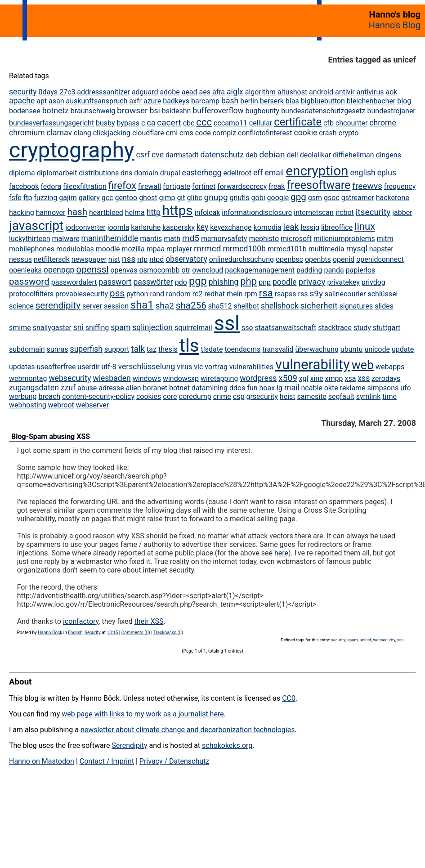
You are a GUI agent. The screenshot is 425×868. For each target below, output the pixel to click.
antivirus (370, 92)
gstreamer (358, 198)
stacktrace (335, 328)
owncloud (208, 270)
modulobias (75, 249)
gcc (107, 198)
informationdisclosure (257, 213)
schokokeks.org (227, 745)
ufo (406, 388)
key (202, 227)
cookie (306, 133)
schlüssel (382, 294)
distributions (99, 173)
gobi (258, 198)
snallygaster (52, 328)
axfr (135, 101)
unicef (366, 640)
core (170, 396)
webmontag (28, 378)
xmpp (334, 378)
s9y (316, 293)
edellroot (237, 173)
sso (247, 328)
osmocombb (159, 270)
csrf (143, 155)
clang (83, 133)
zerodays (386, 378)
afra (219, 92)
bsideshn (177, 111)
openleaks (25, 270)
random (178, 294)
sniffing (97, 328)
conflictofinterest (265, 133)
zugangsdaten (34, 388)
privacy (312, 282)
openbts (318, 259)
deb (252, 155)
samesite (312, 396)
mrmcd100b (244, 249)
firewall (150, 186)
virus (184, 367)
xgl (304, 378)
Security (93, 633)
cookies (149, 396)
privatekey (344, 282)
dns (126, 173)
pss (117, 293)
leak (291, 227)
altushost (292, 92)
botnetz (56, 111)
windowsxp (181, 378)
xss (364, 378)
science (21, 306)
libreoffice (337, 227)
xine (316, 378)
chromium (27, 133)
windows (147, 378)
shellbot (246, 306)
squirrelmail (193, 328)
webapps (390, 367)
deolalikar (315, 155)
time (389, 396)
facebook (24, 186)
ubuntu (352, 349)
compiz (224, 133)
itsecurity (373, 212)
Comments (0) (136, 633)
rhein (235, 294)
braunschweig (93, 111)
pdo (181, 282)
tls (189, 346)
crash (328, 133)
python (137, 294)
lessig (310, 227)
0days (48, 92)
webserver (92, 405)
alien (134, 388)
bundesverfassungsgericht (51, 123)
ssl (227, 323)
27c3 (67, 92)
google (278, 198)
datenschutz (222, 155)
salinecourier (345, 294)
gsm (315, 198)
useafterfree (56, 367)
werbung (23, 396)
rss (303, 294)
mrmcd (208, 248)
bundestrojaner (391, 111)
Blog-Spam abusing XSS (51, 436)
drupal (170, 173)
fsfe (15, 198)
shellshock (280, 306)
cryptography (72, 150)
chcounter (351, 123)
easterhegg (202, 173)
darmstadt (182, 155)
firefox (122, 186)
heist (288, 396)
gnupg (216, 197)
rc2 (198, 294)
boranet (155, 388)
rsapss (286, 294)
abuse (87, 388)
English (75, 633)
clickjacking (112, 133)
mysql (357, 249)
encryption (317, 171)
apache (22, 101)
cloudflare (148, 133)
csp (239, 396)
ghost (148, 198)
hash (77, 212)
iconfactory (81, 621)
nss (129, 259)
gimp (167, 198)
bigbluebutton (323, 101)
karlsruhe (146, 227)
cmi (172, 133)
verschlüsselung (146, 367)
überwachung (317, 349)
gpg (298, 197)
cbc (189, 123)
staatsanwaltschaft (286, 328)
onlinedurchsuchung (242, 259)
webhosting (28, 405)
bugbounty (262, 111)
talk (138, 349)
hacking (22, 213)
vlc (198, 367)
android (321, 92)
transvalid (278, 349)
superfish (86, 349)
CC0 (289, 698)
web (363, 365)
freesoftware (318, 185)
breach (50, 396)
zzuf (68, 388)
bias (292, 101)
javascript (36, 226)
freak (277, 186)
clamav (59, 133)
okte (331, 388)
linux (365, 226)
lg (280, 388)
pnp (265, 282)
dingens (389, 155)
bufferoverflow (218, 111)
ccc (204, 122)
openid (344, 259)
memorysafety (224, 239)
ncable (311, 388)
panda (334, 270)
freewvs (367, 186)
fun (252, 388)
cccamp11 (230, 123)
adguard (145, 92)
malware (66, 239)
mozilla (133, 249)
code (203, 133)
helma (135, 213)
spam (121, 327)
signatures (356, 306)
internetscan (314, 213)
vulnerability (313, 365)
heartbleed (106, 213)
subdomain (27, 349)
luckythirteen (30, 239)
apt (42, 101)
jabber (402, 213)
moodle (108, 249)
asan (56, 101)
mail (292, 388)
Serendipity (129, 745)
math (172, 239)
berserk (272, 101)
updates (22, 367)
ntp (142, 259)
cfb (329, 123)
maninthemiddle (110, 238)
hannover (51, 213)
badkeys (176, 101)
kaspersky (179, 227)
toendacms (242, 349)
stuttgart (387, 328)
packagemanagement (260, 270)
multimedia (327, 249)
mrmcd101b (287, 249)
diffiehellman (353, 155)
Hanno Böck (50, 633)
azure (152, 101)
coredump (195, 396)
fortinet (204, 186)
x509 (288, 378)
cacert (169, 123)
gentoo (126, 198)
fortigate (177, 186)
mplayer (179, 249)
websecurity (70, 378)
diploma (22, 173)
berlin (249, 101)
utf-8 (109, 367)
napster (381, 249)
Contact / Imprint (107, 761)
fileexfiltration (85, 186)
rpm (251, 294)
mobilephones (32, 249)
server (92, 306)
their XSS (149, 621)
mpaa (156, 249)
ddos (237, 388)
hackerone (393, 198)
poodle (284, 282)
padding (309, 270)
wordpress (258, 378)
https (178, 210)
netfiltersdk (52, 259)
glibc (194, 198)
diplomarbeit (57, 173)
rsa (266, 293)
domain (146, 173)
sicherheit (319, 306)
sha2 (164, 306)
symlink (369, 396)
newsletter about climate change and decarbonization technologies (188, 730)
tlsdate (212, 349)
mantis (151, 239)
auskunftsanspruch (97, 101)
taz (152, 349)
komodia (268, 227)
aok (391, 92)
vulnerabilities (251, 367)
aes (205, 92)
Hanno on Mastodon (42, 761)
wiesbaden (112, 378)
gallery (89, 198)
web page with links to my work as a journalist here (143, 714)
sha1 (142, 305)
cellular (261, 123)
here (281, 553)
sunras (58, 349)
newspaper (89, 259)
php (248, 281)
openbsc (289, 259)
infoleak (208, 213)
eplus (387, 173)
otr (186, 270)
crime (222, 396)
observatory (186, 259)
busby (105, 123)
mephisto (264, 239)
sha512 (220, 306)
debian (272, 154)
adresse (111, 388)
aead (190, 92)
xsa (351, 378)
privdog (374, 282)
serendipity (58, 305)
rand (157, 294)
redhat (215, 294)
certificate (298, 122)
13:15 (112, 633)
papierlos (361, 270)
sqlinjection (152, 327)
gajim (68, 198)
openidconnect (380, 259)
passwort (115, 282)
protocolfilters (31, 294)
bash (230, 101)
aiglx (235, 92)
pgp (198, 281)
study (362, 328)
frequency (400, 186)
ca (151, 123)
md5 (191, 238)
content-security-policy (98, 396)
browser (132, 110)
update (403, 349)
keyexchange (231, 227)
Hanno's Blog (395, 25)
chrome (382, 123)
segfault (341, 396)
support (117, 349)
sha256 (191, 305)
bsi (155, 111)
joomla (119, 227)
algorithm (260, 92)
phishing (224, 282)
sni (78, 327)
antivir (345, 92)
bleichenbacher (371, 101)
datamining (210, 388)
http (154, 212)
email (274, 173)
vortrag (216, 367)
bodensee (25, 111)
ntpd (157, 259)
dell (292, 155)
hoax (267, 388)
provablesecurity (82, 294)
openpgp (59, 270)
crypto (349, 133)
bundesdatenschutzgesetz (323, 111)
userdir (88, 367)
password (29, 282)
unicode (377, 349)
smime (20, 328)
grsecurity (262, 396)
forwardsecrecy (242, 186)
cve (158, 155)
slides (384, 306)
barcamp (205, 101)
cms (186, 133)
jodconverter (85, 227)
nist (114, 259)
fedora (51, 186)
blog (404, 101)
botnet (179, 388)
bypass (128, 123)
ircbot (345, 213)
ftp (28, 198)
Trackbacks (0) (168, 633)
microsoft (296, 239)
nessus (20, 259)
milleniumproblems (344, 239)
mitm (385, 239)
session (116, 306)
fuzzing (45, 198)
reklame (353, 388)
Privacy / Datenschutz (174, 761)
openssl (92, 269)
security (23, 92)
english (363, 173)
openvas (124, 270)
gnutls (240, 198)
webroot (61, 405)
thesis (168, 349)
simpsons (383, 388)
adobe (170, 92)
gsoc (332, 198)
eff (258, 173)
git (181, 198)
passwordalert (74, 282)
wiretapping (219, 378)
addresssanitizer (103, 92)
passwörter (153, 282)
